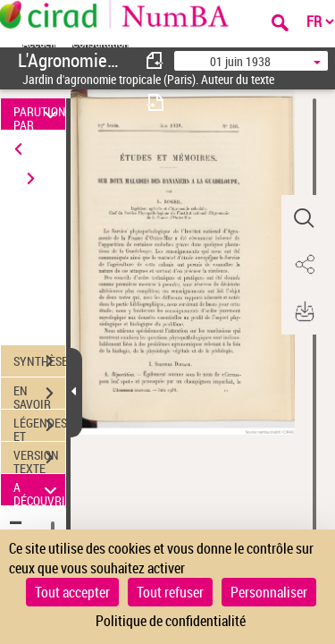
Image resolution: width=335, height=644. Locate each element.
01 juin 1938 (240, 61)
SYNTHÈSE (39, 361)
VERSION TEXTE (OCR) (39, 460)
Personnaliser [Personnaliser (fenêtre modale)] (269, 592)
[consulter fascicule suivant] (155, 102)
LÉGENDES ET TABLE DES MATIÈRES (39, 428)
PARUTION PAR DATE (39, 114)
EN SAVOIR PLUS (39, 395)
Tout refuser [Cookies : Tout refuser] (170, 592)
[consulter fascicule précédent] (155, 60)
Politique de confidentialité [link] (171, 621)
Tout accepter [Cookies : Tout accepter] (72, 592)
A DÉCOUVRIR (39, 490)
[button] (304, 218)
